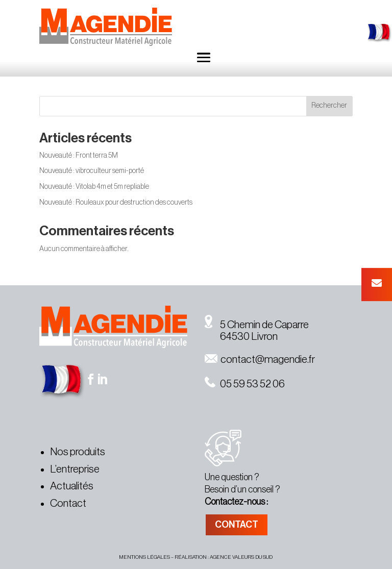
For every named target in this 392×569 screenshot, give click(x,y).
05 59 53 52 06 (245, 384)
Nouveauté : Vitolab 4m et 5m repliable (94, 187)
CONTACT (237, 525)
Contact (68, 503)
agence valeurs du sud (241, 557)
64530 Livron (241, 337)
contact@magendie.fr (260, 360)
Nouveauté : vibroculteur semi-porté (92, 171)
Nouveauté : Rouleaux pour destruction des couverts (116, 203)
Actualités (72, 486)
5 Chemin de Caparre (257, 325)
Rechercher (329, 106)
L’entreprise (75, 469)
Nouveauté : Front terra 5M (79, 156)
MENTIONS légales (144, 557)
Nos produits (78, 452)
